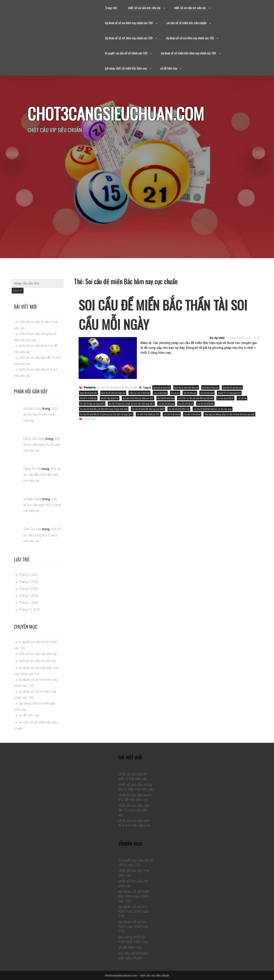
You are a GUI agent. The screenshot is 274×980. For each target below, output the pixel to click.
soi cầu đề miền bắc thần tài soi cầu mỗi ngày (213, 409)
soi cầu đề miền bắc (205, 404)
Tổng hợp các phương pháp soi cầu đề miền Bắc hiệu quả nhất (229, 414)
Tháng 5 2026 (28, 575)
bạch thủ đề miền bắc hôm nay (113, 393)
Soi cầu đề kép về (186, 404)
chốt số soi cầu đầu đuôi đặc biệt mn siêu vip (42, 475)
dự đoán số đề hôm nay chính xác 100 (138, 398)
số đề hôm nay (169, 68)
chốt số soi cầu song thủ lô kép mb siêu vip (136, 787)
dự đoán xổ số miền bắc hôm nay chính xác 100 (188, 53)
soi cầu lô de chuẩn (172, 414)
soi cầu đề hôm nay (166, 404)
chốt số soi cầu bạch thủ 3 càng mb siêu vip (42, 505)
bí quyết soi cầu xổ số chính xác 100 (126, 53)
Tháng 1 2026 (28, 603)
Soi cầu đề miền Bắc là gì (179, 409)
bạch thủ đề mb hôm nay (232, 387)
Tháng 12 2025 (29, 610)
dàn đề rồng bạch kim (110, 398)
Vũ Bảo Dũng (32, 409)
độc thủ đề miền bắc (166, 398)
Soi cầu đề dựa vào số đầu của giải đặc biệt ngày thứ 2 (131, 404)
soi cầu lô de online (192, 414)
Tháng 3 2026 (28, 589)
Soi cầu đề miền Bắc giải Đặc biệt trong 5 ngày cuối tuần (104, 409)
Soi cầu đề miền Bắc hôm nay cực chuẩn (148, 409)
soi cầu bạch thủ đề (225, 398)
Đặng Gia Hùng (34, 439)
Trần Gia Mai (32, 529)
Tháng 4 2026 (28, 582)
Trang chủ (111, 8)
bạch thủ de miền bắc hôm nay (186, 387)
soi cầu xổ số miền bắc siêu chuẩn (186, 23)
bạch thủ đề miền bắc (88, 393)
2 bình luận (89, 419)
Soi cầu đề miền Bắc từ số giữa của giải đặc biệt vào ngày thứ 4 (106, 414)
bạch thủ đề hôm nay (210, 387)
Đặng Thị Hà (32, 469)
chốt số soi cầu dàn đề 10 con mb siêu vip (134, 810)
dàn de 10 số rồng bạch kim (229, 393)
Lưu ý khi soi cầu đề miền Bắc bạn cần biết (196, 398)
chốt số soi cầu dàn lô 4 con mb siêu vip (134, 823)
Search (18, 291)
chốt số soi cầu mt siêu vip (190, 8)
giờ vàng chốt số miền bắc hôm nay (126, 68)
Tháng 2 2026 (28, 596)
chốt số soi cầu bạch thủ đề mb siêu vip (135, 797)
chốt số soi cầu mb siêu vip (144, 8)
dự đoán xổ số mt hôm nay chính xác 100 (129, 38)
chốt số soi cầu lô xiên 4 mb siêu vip (40, 414)
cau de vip (175, 393)
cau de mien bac (160, 393)
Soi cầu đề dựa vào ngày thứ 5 (92, 404)
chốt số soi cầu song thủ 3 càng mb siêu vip (42, 535)
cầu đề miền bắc (207, 393)
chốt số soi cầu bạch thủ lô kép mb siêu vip (42, 445)
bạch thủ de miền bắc (162, 387)
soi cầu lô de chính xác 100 (148, 414)
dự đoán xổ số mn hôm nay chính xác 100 (129, 23)
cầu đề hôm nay (190, 393)
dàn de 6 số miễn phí (88, 398)
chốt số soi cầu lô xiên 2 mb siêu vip (133, 776)
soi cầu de (242, 398)
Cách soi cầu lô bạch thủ (139, 393)
